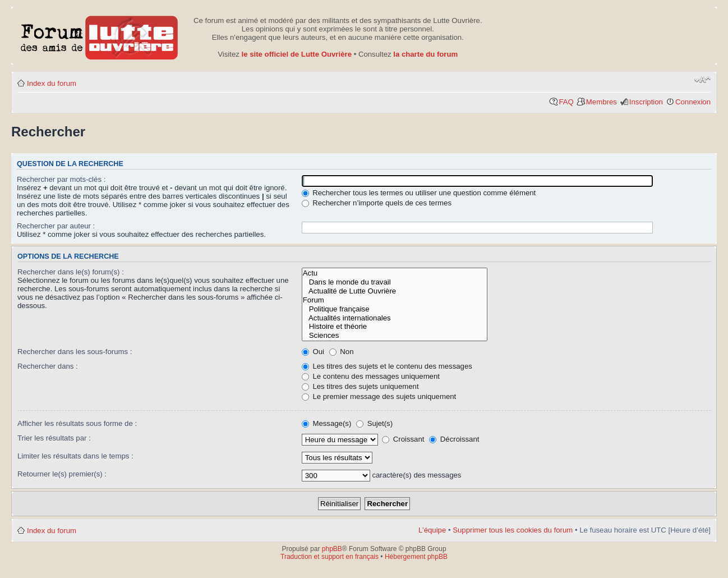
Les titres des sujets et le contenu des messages (387, 366)
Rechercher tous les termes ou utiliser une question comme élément (419, 193)
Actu (395, 273)
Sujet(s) (374, 423)
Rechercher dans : (48, 366)
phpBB (332, 549)
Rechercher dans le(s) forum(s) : (71, 272)
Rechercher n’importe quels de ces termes (377, 203)
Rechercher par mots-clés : (61, 179)
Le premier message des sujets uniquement (379, 396)
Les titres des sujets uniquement (360, 386)
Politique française (395, 309)
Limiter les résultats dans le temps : (75, 456)
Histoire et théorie (395, 327)
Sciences (395, 336)
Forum (395, 300)
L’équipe (432, 530)
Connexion (693, 102)
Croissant (403, 439)
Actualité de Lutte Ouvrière (395, 291)
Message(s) (328, 423)
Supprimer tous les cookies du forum (513, 530)
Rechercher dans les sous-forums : (75, 352)
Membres (602, 102)
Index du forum (52, 83)
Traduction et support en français (330, 557)
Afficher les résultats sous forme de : (77, 423)
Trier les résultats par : (54, 438)
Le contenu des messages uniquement (371, 376)
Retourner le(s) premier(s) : (62, 474)
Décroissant (454, 439)
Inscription (646, 102)
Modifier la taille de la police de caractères (702, 80)
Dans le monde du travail (395, 282)
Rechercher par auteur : (56, 226)
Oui (313, 352)
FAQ (566, 102)
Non (342, 352)
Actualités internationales (395, 318)
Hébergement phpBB (416, 557)
